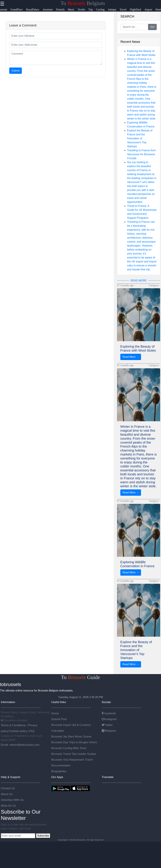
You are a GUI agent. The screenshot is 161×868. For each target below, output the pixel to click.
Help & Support (11, 777)
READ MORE (139, 281)
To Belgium (83, 3)
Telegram (109, 731)
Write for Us (8, 806)
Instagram (109, 719)
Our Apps (57, 777)
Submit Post (59, 719)
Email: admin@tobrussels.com (20, 745)
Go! (152, 27)
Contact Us (8, 788)
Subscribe (43, 836)
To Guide (80, 677)
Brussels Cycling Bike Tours (69, 748)
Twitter (107, 725)
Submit (16, 71)
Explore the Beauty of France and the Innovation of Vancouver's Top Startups (140, 138)
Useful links (59, 702)
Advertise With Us (12, 800)
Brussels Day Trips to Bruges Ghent (74, 742)
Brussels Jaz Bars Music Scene (71, 736)
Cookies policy (18, 731)
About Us (7, 794)
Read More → (131, 357)
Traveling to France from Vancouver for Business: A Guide (141, 154)
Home (55, 713)
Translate (108, 777)
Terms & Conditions (14, 725)
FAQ (32, 731)
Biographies (59, 771)
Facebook (109, 713)
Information (8, 702)
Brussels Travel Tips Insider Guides (74, 754)
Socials (106, 702)
